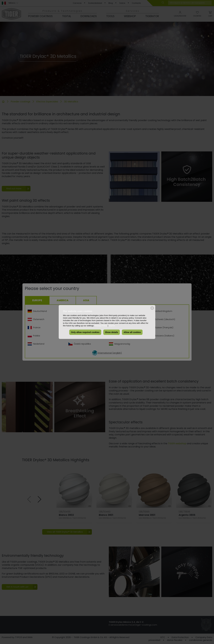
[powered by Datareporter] (152, 310)
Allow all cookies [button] (132, 332)
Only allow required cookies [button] (85, 332)
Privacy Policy (101, 326)
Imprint (112, 326)
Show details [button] (111, 332)
